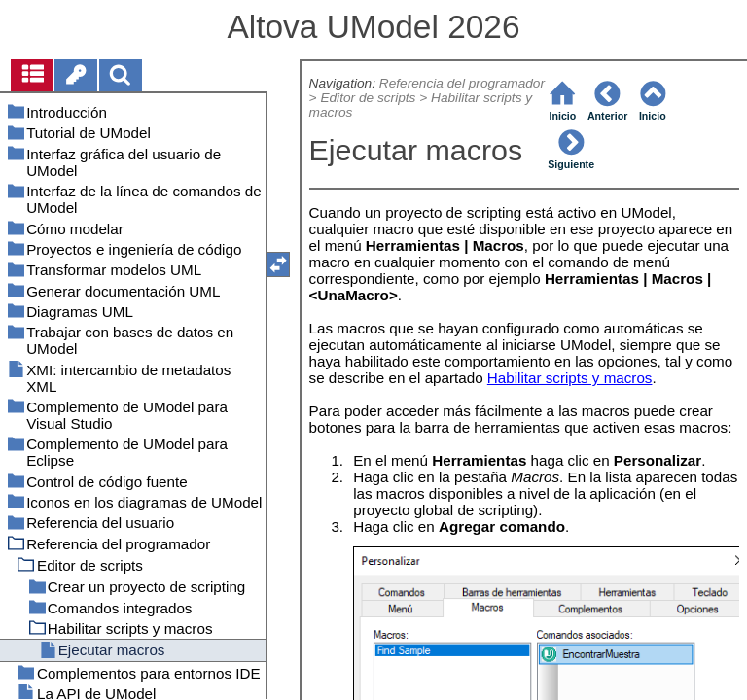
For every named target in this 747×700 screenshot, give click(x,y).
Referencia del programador (462, 83)
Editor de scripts (368, 98)
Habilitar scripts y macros (570, 378)
